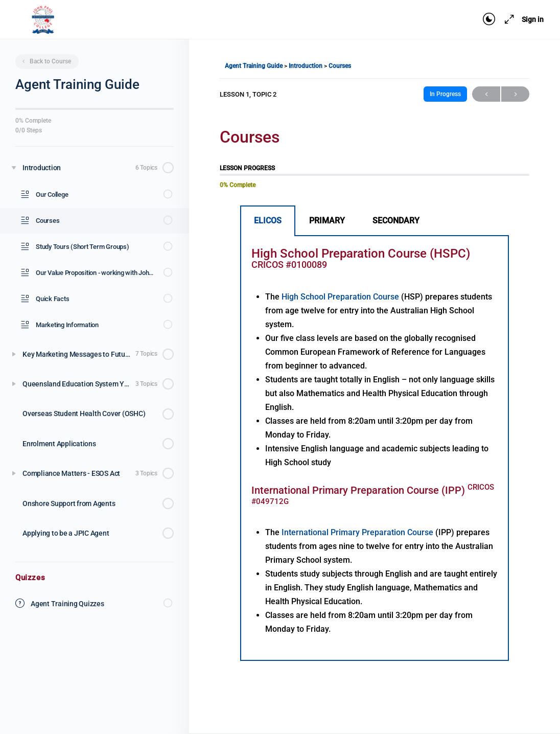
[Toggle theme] (489, 19)
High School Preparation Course (341, 297)
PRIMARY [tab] (327, 221)
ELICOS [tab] (268, 221)
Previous (486, 94)
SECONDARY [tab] (396, 221)
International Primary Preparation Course (358, 532)
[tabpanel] (375, 449)
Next (515, 94)
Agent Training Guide (254, 66)
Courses (340, 66)
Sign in (533, 19)
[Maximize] (507, 19)
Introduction (306, 66)
